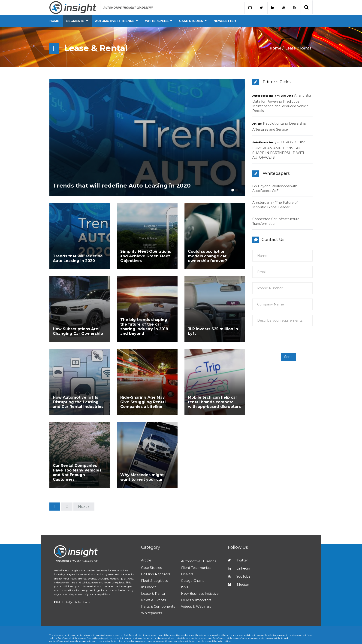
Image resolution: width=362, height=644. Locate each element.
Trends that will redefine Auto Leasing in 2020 (122, 193)
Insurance (149, 564)
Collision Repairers (156, 551)
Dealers (187, 551)
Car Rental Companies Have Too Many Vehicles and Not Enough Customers (77, 450)
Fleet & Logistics (154, 558)
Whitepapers (151, 590)
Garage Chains (193, 558)
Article (257, 124)
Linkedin (239, 545)
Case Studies (151, 545)
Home (276, 48)
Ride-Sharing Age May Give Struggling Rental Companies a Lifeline (143, 387)
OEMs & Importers (196, 577)
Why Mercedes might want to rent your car (142, 454)
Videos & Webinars (196, 584)
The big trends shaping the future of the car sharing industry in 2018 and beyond (144, 319)
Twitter (238, 537)
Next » (84, 484)
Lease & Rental (153, 571)
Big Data (287, 96)
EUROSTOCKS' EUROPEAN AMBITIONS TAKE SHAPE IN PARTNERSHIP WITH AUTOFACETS (279, 150)
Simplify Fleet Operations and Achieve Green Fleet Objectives (146, 256)
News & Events (153, 577)
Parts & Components (158, 584)
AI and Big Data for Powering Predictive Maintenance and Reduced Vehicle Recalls (282, 103)
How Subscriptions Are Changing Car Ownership (78, 323)
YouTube (239, 554)
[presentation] (286, 339)
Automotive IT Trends (199, 538)
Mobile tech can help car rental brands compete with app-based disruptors (214, 387)
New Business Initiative (200, 571)
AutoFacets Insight (266, 96)
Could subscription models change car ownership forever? (207, 256)
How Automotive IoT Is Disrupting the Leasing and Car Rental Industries (78, 387)
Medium (239, 562)
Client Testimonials (196, 545)
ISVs (184, 564)
